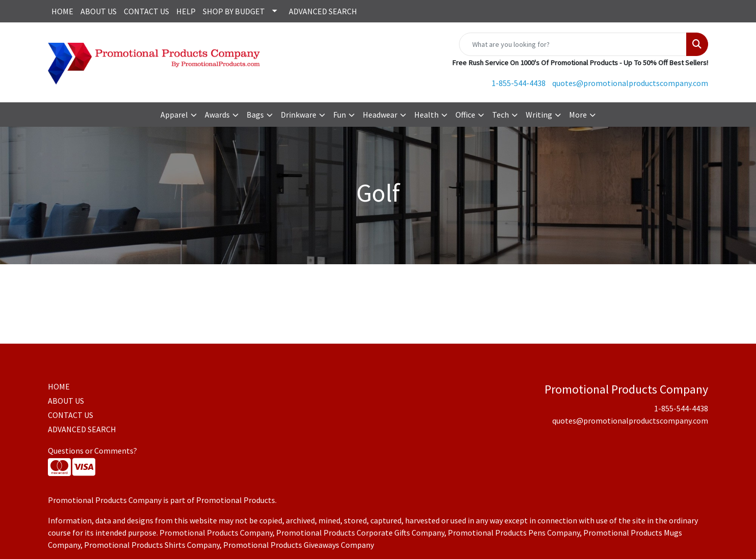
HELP (186, 11)
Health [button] (426, 115)
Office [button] (465, 115)
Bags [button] (255, 115)
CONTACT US (146, 11)
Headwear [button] (380, 115)
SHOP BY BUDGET (234, 11)
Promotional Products (236, 500)
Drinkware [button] (299, 115)
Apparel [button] (174, 115)
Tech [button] (501, 115)
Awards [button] (217, 115)
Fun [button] (340, 115)
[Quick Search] (573, 44)
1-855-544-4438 (519, 83)
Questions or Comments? (92, 451)
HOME (62, 11)
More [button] (578, 115)
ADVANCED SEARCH (323, 11)
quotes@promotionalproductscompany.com (630, 83)
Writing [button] (539, 115)
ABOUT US (99, 11)
